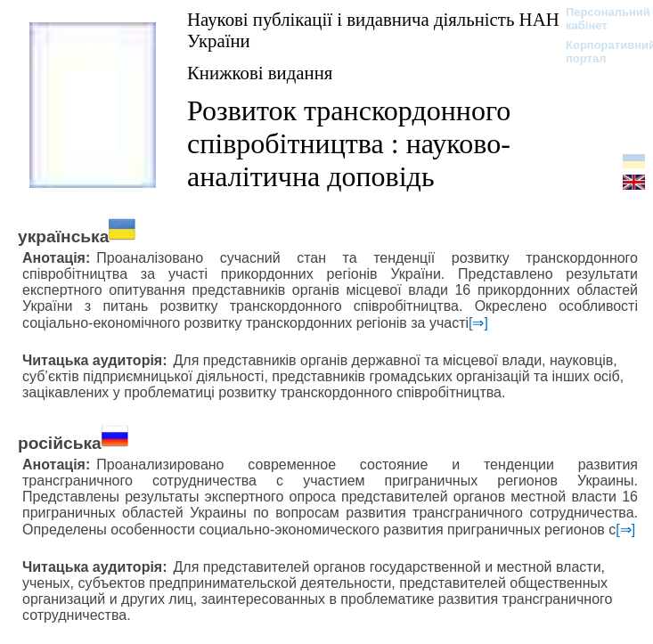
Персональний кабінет (599, 19)
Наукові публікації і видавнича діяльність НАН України (373, 30)
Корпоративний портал (599, 52)
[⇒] (478, 323)
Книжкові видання (260, 73)
